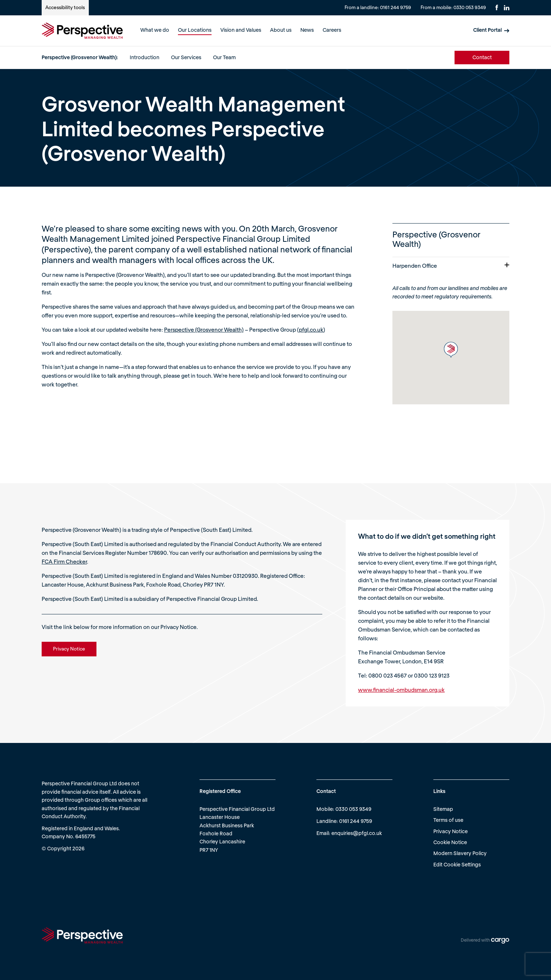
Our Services (186, 57)
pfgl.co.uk (311, 329)
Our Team (224, 57)
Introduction (145, 57)
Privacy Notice (451, 831)
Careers (332, 30)
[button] (451, 350)
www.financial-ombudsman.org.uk (401, 690)
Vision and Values (241, 30)
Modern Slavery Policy (460, 853)
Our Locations (195, 30)
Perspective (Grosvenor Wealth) (204, 329)
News (307, 30)
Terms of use (448, 820)
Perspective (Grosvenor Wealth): (80, 57)
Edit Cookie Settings (457, 864)
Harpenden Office (451, 266)
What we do (155, 30)
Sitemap (443, 809)
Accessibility (65, 7)
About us (281, 30)
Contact (482, 57)
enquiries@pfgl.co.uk (357, 833)
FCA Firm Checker (64, 561)
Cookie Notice (450, 842)
